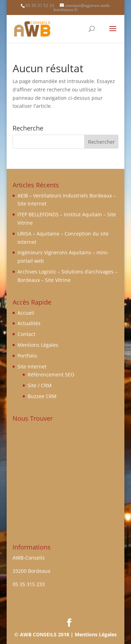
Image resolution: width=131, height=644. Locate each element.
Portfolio (27, 356)
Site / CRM (40, 385)
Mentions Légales (38, 345)
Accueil (26, 313)
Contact (26, 334)
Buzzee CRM (42, 396)
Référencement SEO (51, 375)
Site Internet (32, 366)
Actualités (29, 323)
